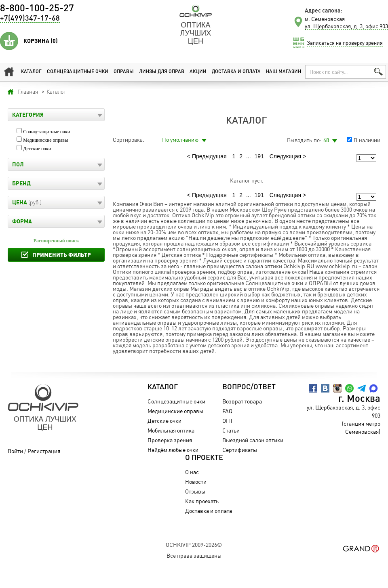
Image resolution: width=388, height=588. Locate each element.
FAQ (227, 411)
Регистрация (44, 451)
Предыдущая (209, 156)
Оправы (124, 72)
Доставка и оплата (236, 72)
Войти (15, 451)
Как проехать (202, 501)
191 (259, 156)
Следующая (285, 156)
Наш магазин (284, 72)
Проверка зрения (170, 440)
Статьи (231, 430)
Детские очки (37, 149)
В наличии (367, 140)
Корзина (41, 41)
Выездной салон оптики (253, 440)
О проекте (204, 458)
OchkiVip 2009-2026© (194, 545)
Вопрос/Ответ (249, 387)
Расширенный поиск (56, 241)
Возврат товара (242, 401)
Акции (198, 72)
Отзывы (195, 491)
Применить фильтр (62, 255)
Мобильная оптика (171, 430)
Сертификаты (240, 450)
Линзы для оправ (162, 72)
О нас (192, 472)
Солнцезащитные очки (78, 72)
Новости (196, 482)
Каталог (31, 72)
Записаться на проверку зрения (345, 43)
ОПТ (228, 421)
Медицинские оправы (45, 140)
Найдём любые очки (173, 450)
